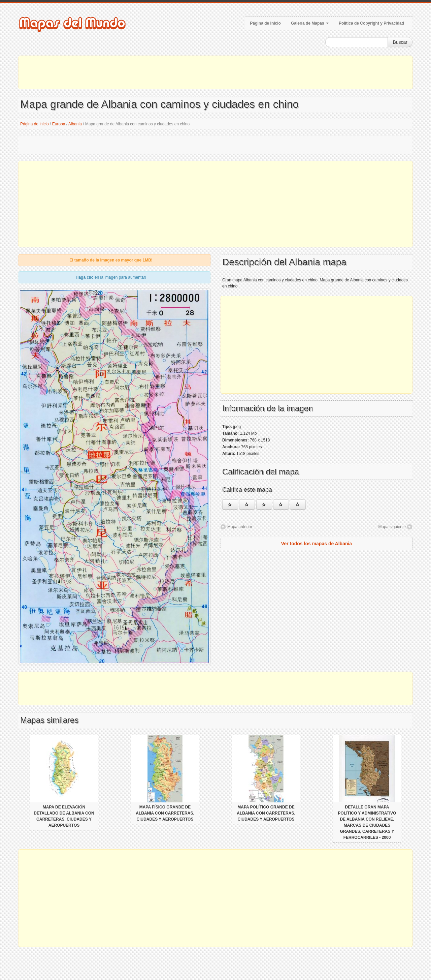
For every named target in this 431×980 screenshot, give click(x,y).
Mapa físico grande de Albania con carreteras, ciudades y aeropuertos (165, 813)
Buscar (400, 42)
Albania (75, 124)
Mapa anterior (240, 527)
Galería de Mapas (310, 23)
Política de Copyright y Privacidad (371, 23)
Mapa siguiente (392, 527)
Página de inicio (266, 23)
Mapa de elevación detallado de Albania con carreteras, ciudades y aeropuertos (64, 816)
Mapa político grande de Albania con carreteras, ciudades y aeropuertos (266, 813)
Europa (59, 124)
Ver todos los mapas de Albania (317, 544)
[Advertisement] (215, 72)
